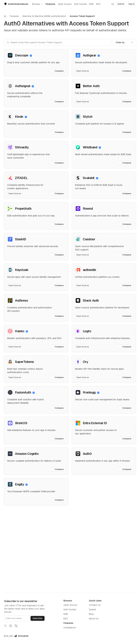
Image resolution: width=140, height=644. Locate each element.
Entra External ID (95, 423)
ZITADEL (21, 178)
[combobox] (125, 42)
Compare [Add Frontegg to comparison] (125, 408)
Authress (21, 300)
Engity (19, 484)
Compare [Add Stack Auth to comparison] (125, 316)
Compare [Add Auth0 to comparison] (125, 469)
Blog (91, 614)
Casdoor (89, 239)
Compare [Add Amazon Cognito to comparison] (57, 469)
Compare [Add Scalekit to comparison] (125, 194)
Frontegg (89, 392)
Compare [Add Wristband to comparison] (125, 163)
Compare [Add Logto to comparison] (125, 347)
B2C (98, 4)
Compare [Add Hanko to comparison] (57, 347)
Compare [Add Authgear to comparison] (125, 71)
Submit (92, 609)
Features (50, 4)
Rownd (88, 209)
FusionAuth (23, 392)
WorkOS (21, 423)
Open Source (65, 4)
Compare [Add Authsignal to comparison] (57, 102)
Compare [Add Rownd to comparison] (125, 224)
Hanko (20, 331)
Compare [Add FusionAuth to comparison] (57, 408)
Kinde (19, 117)
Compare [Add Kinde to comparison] (57, 132)
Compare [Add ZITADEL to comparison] (57, 194)
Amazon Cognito (27, 454)
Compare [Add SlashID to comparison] (57, 255)
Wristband (90, 147)
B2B (91, 4)
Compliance (70, 628)
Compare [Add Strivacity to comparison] (57, 163)
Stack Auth (91, 300)
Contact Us (95, 605)
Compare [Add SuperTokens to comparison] (57, 377)
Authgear (89, 55)
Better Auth (91, 86)
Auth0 (87, 454)
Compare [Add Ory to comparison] (125, 377)
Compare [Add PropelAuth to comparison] (57, 224)
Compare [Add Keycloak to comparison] (57, 285)
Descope (22, 55)
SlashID (21, 239)
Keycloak (22, 270)
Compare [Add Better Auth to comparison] (125, 102)
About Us (94, 619)
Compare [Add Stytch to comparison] (125, 132)
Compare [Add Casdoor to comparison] (125, 255)
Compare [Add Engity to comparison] (57, 500)
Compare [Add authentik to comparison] (125, 285)
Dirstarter (22, 636)
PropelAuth (23, 209)
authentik (90, 270)
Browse (38, 4)
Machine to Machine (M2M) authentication (44, 16)
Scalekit (89, 178)
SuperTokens (24, 362)
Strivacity (22, 147)
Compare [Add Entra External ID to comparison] (125, 439)
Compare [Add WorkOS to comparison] (57, 439)
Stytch (88, 117)
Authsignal (23, 86)
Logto (87, 331)
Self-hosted (80, 4)
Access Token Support (82, 16)
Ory (86, 362)
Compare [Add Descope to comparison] (57, 71)
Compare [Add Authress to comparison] (57, 316)
